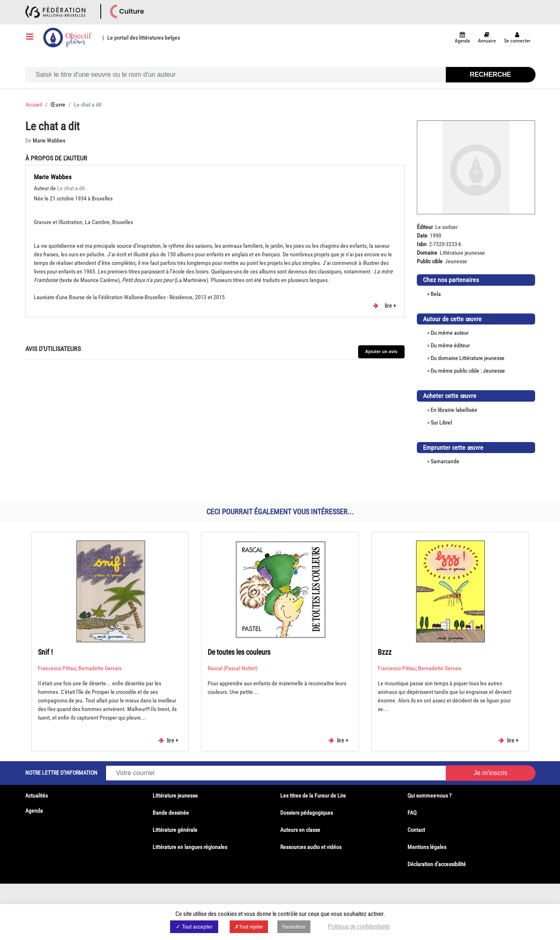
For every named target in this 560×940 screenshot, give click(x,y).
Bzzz (385, 652)
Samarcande (445, 461)
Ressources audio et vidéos (311, 847)
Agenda (34, 811)
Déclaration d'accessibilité (437, 864)
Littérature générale (175, 830)
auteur (461, 333)
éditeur (462, 345)
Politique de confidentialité (359, 927)
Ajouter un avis (381, 351)
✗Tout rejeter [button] (249, 927)
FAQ (412, 813)
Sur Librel (441, 422)
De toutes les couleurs (239, 652)
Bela (436, 294)
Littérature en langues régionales (190, 847)
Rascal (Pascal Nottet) (232, 668)
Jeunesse (494, 371)
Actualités (37, 796)
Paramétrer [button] (294, 927)
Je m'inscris (490, 773)
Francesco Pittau (57, 668)
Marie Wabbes (49, 140)
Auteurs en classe (300, 830)
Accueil (34, 104)
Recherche (490, 74)
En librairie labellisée (454, 410)
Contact (416, 830)
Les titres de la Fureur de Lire (313, 796)
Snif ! (45, 652)
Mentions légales (427, 847)
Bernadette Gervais (100, 668)
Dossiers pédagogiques (307, 813)
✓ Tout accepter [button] (194, 927)
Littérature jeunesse (482, 358)
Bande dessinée (171, 813)
